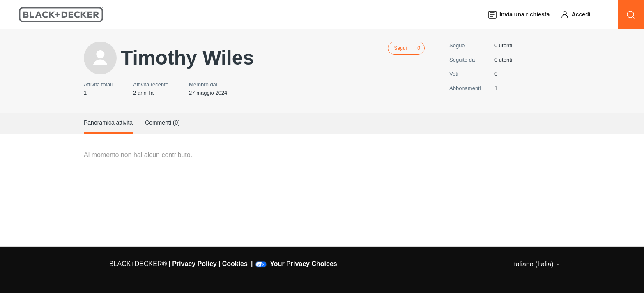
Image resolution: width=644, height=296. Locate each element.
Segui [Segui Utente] (401, 48)
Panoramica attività (108, 123)
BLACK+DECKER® (138, 264)
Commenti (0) (162, 123)
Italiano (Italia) (536, 264)
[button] (579, 15)
